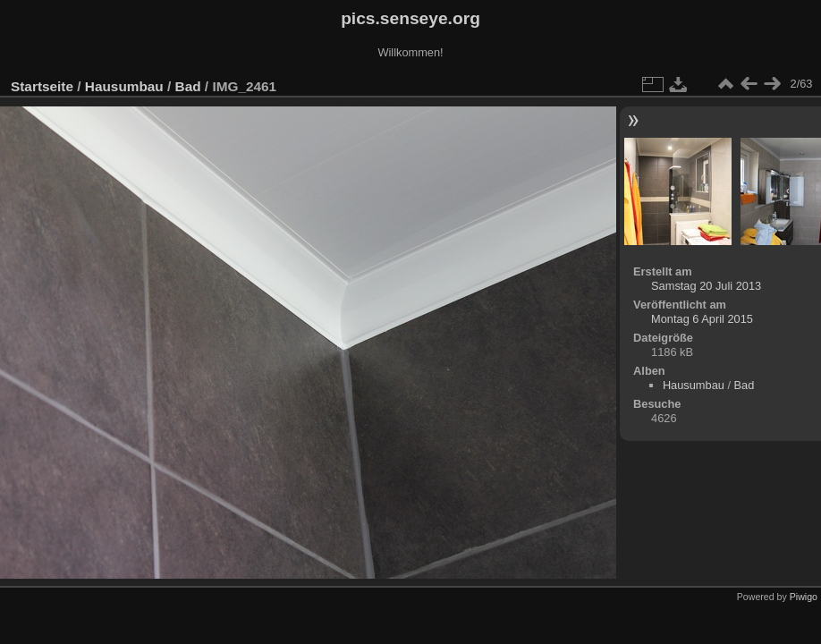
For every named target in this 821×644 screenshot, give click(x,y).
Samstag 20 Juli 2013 (706, 286)
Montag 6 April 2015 (702, 319)
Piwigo (804, 597)
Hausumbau (124, 86)
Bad (188, 86)
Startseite (42, 86)
